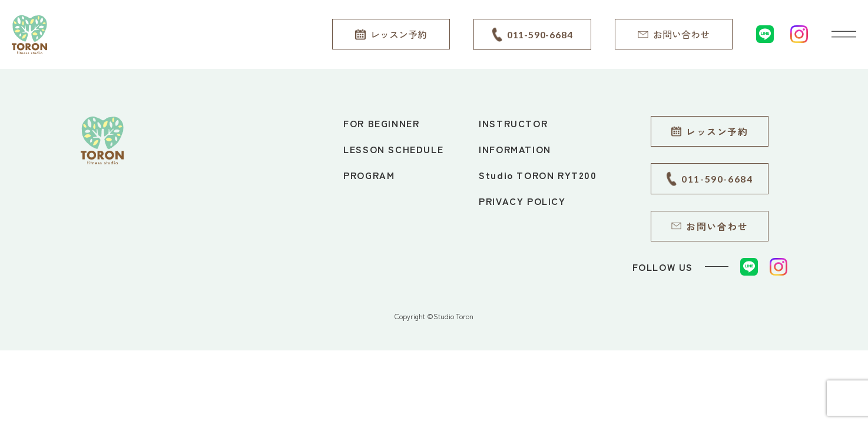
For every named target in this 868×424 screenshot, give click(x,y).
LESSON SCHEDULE (393, 149)
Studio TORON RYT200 (538, 175)
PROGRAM (369, 175)
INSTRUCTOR (513, 123)
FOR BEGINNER (381, 123)
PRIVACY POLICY (522, 201)
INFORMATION (515, 149)
